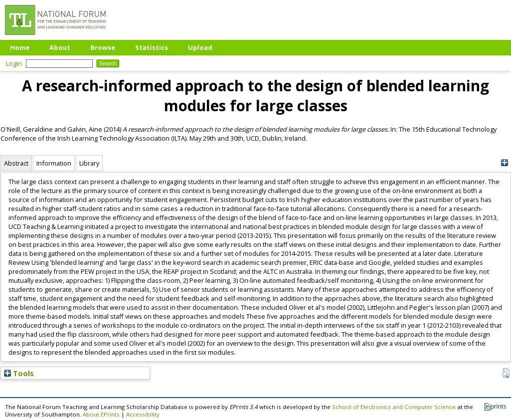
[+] (505, 163)
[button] (506, 373)
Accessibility (143, 414)
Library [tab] (89, 163)
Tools (19, 373)
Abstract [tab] (16, 163)
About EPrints (101, 414)
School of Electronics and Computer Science (394, 407)
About (60, 47)
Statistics (152, 47)
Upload (200, 47)
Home (20, 47)
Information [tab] (54, 163)
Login (14, 63)
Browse (103, 47)
